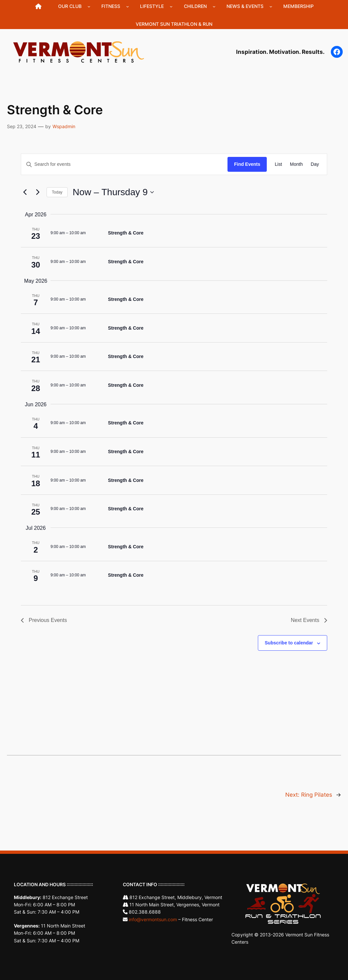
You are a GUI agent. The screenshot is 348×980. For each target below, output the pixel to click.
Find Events (247, 164)
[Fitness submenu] (128, 6)
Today (57, 192)
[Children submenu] (214, 6)
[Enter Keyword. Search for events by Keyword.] (124, 164)
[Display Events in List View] (278, 164)
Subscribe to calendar (289, 643)
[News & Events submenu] (271, 6)
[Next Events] (38, 192)
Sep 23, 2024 (22, 126)
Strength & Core (126, 233)
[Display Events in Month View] (296, 164)
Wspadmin (64, 126)
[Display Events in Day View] (315, 164)
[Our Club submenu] (89, 6)
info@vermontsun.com (153, 919)
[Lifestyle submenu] (171, 6)
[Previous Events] (25, 192)
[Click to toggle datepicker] (113, 192)
